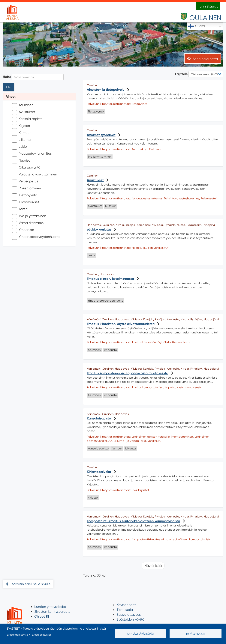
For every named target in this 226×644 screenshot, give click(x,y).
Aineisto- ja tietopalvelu (106, 90)
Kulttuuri (22, 133)
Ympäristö (23, 230)
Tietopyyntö (25, 196)
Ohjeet (40, 616)
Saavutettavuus (129, 614)
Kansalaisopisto (27, 119)
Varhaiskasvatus (28, 223)
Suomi (197, 26)
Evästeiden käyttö (130, 619)
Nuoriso (21, 161)
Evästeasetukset (41, 635)
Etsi (9, 87)
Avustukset (24, 112)
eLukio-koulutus (99, 229)
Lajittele (181, 74)
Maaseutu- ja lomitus (32, 154)
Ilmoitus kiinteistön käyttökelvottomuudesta (121, 324)
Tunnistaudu (208, 6)
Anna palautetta (205, 59)
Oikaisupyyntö (26, 168)
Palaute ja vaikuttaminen (35, 175)
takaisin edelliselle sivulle (31, 584)
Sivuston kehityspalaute (52, 611)
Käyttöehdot (126, 605)
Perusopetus (25, 182)
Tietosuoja (125, 610)
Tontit (20, 209)
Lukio (20, 147)
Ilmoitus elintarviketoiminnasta (110, 279)
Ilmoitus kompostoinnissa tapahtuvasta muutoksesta (128, 373)
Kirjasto (21, 126)
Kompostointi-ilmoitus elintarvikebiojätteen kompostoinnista (133, 521)
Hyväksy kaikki (195, 634)
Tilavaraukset (26, 203)
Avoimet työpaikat (101, 135)
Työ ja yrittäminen (29, 216)
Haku (7, 77)
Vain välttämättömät (140, 634)
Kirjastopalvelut (99, 472)
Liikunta (21, 140)
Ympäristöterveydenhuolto (36, 237)
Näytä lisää (153, 566)
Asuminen (23, 105)
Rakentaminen (27, 189)
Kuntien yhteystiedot (50, 607)
